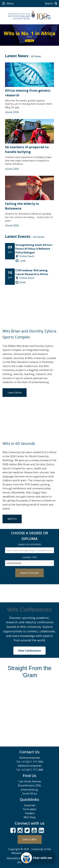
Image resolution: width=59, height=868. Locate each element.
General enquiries (30, 758)
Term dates (30, 809)
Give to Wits (30, 839)
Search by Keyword (30, 544)
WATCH (12, 519)
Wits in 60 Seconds (19, 443)
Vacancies (30, 805)
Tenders (30, 813)
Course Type (29, 557)
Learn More (15, 393)
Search (52, 3)
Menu (10, 3)
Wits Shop (30, 817)
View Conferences (29, 651)
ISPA (20, 862)
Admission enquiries (30, 766)
